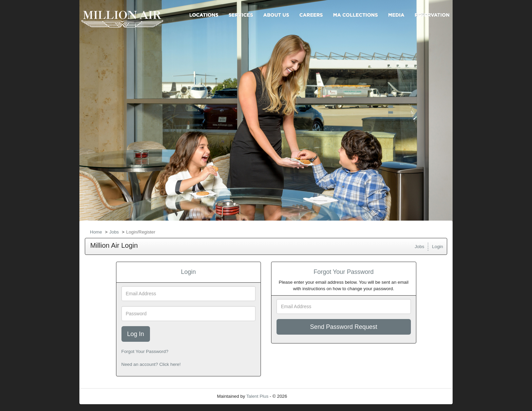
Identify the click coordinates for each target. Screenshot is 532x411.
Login (438, 247)
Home (96, 232)
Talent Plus (257, 396)
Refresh (307, 396)
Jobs (114, 232)
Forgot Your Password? (145, 351)
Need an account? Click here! (151, 364)
